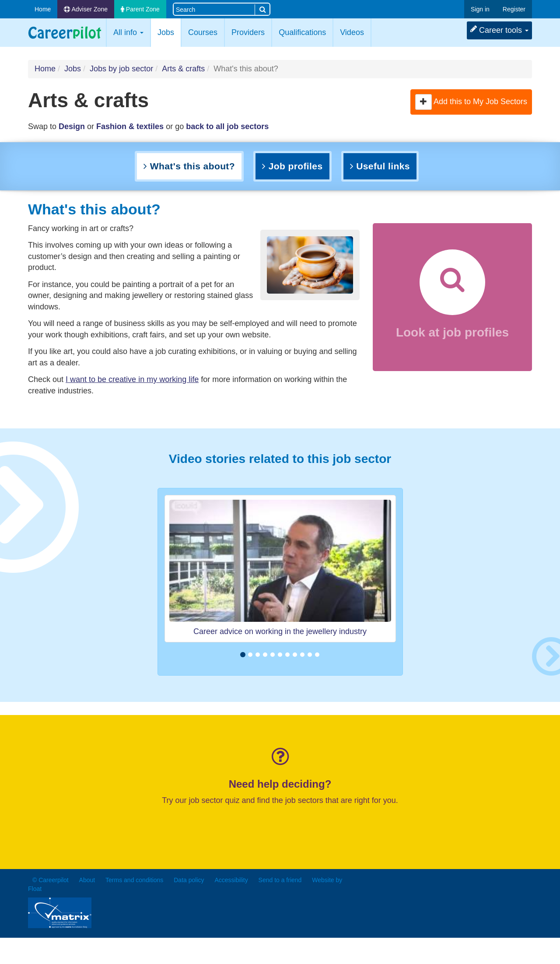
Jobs (169, 32)
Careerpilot (65, 33)
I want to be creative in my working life (132, 379)
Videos (352, 32)
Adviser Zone (86, 9)
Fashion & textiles (130, 126)
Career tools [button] (499, 30)
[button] (423, 102)
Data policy (189, 880)
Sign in (480, 9)
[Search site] (214, 9)
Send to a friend (280, 880)
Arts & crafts (183, 69)
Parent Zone (140, 9)
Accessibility (231, 880)
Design (72, 126)
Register (514, 9)
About (87, 880)
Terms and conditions (134, 880)
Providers (248, 32)
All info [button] (128, 32)
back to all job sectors (227, 126)
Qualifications (302, 32)
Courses (203, 32)
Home (43, 9)
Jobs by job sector (121, 69)
